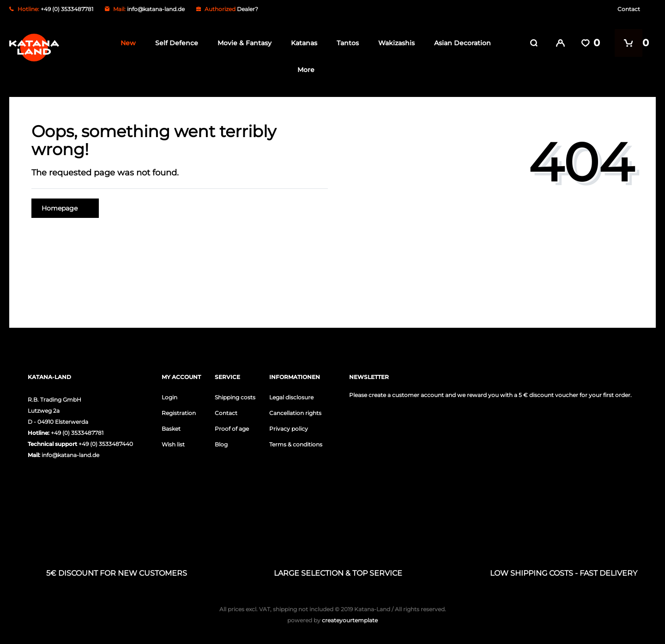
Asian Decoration (460, 43)
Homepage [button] (65, 208)
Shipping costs (235, 397)
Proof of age (232, 428)
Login (169, 397)
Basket (171, 428)
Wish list (173, 444)
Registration (179, 412)
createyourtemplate (332, 620)
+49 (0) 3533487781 (77, 432)
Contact (629, 9)
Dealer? (248, 9)
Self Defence (174, 43)
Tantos (345, 43)
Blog (221, 444)
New (126, 43)
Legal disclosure (291, 397)
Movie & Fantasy (242, 43)
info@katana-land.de (156, 9)
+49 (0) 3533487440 (106, 443)
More (303, 70)
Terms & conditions (296, 444)
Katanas (302, 43)
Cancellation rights (295, 412)
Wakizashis (394, 43)
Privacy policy (289, 428)
